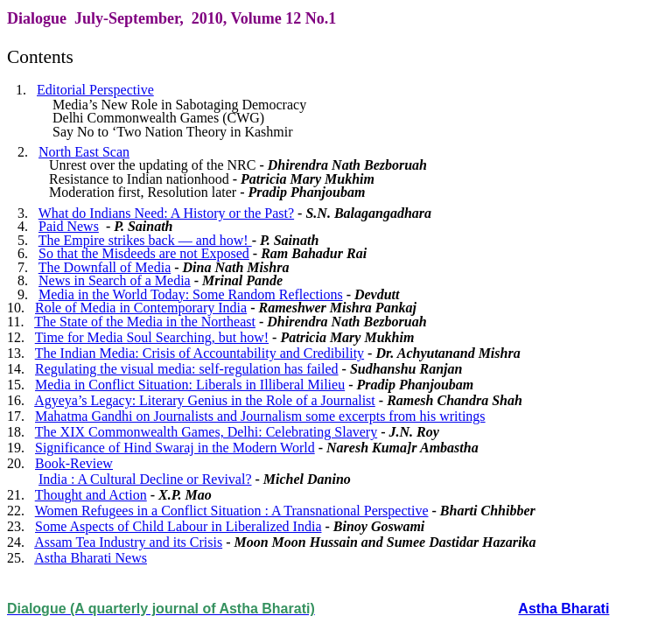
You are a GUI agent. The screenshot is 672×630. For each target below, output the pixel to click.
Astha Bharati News (91, 558)
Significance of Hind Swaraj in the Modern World (175, 448)
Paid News (69, 226)
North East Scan (84, 152)
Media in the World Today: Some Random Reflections (191, 294)
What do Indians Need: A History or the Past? (166, 213)
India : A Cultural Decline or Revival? (145, 479)
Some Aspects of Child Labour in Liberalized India (178, 526)
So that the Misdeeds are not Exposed (144, 253)
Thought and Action (91, 495)
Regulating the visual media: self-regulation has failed (187, 369)
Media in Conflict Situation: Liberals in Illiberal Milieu (190, 385)
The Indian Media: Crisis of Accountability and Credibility (199, 353)
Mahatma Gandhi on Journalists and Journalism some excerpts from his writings (260, 416)
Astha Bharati (563, 609)
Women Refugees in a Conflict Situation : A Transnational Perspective (232, 511)
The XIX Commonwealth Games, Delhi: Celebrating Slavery (206, 432)
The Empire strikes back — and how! (145, 240)
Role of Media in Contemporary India (141, 308)
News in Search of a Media (115, 280)
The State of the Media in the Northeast (145, 322)
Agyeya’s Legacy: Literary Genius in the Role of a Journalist (205, 400)
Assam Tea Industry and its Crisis (128, 542)
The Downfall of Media (105, 267)
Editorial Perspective (95, 90)
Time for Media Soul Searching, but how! (152, 337)
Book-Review (74, 463)
